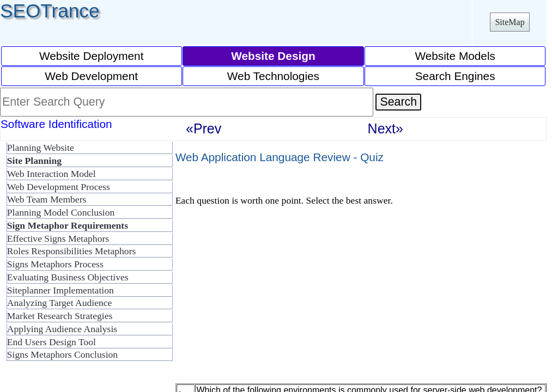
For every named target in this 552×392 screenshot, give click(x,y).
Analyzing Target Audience (60, 303)
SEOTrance (50, 11)
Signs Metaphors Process (55, 264)
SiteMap (509, 22)
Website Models (455, 56)
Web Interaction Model (51, 174)
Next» (386, 128)
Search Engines (455, 76)
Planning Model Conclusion (61, 212)
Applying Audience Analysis (62, 329)
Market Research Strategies (60, 316)
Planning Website (41, 148)
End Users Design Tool (51, 342)
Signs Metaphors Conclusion (62, 354)
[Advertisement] (267, 304)
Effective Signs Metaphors (58, 238)
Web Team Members (47, 199)
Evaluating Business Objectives (68, 277)
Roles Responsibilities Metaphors (72, 251)
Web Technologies (273, 76)
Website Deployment (92, 56)
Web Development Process (59, 187)
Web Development (91, 76)
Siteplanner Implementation (60, 290)
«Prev (204, 128)
